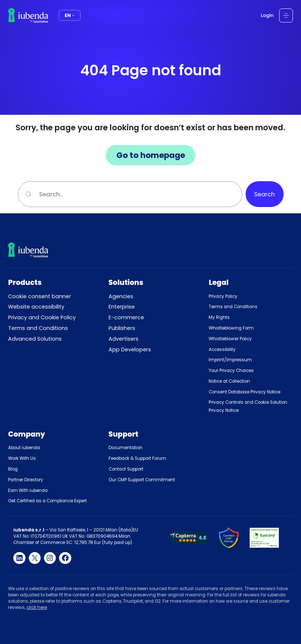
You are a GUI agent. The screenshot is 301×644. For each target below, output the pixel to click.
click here (37, 607)
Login (267, 15)
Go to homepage (151, 155)
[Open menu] (286, 16)
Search (264, 194)
